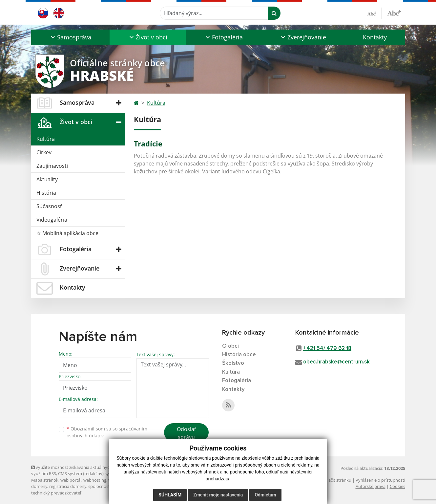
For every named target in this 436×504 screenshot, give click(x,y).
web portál (71, 480)
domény (39, 486)
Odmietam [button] (265, 495)
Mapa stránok (45, 480)
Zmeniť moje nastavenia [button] (218, 495)
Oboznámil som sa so (107, 432)
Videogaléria (52, 220)
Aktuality (47, 179)
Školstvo (233, 363)
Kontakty (375, 37)
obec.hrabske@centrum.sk (336, 362)
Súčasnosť (49, 206)
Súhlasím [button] (170, 495)
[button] (71, 37)
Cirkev (44, 152)
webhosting (95, 480)
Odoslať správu (187, 433)
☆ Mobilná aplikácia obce (67, 233)
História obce (239, 355)
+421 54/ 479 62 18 (327, 349)
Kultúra (46, 139)
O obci (230, 346)
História (46, 193)
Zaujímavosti (52, 166)
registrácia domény (68, 486)
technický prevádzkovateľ (56, 493)
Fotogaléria (237, 381)
